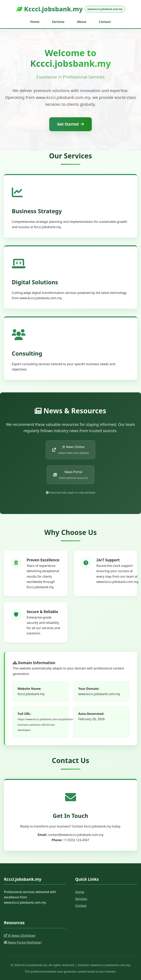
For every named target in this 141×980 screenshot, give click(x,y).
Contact (105, 22)
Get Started (70, 124)
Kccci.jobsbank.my (70, 9)
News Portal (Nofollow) (23, 942)
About (82, 22)
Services (58, 22)
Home (35, 22)
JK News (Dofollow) (20, 936)
